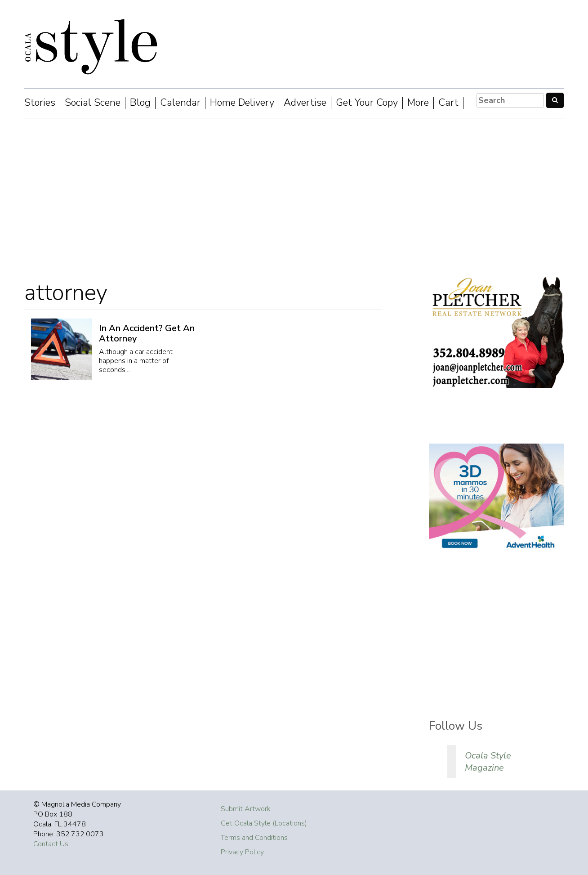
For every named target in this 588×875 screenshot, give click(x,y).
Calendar (180, 103)
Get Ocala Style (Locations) (264, 823)
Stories (40, 103)
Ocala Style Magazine (488, 762)
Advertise (305, 103)
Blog (140, 103)
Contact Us (51, 844)
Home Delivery (242, 103)
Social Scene (93, 103)
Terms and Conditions (254, 838)
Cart (448, 103)
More (418, 103)
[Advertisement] (294, 195)
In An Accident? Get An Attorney (147, 333)
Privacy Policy (242, 852)
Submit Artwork (246, 809)
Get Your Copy (367, 103)
